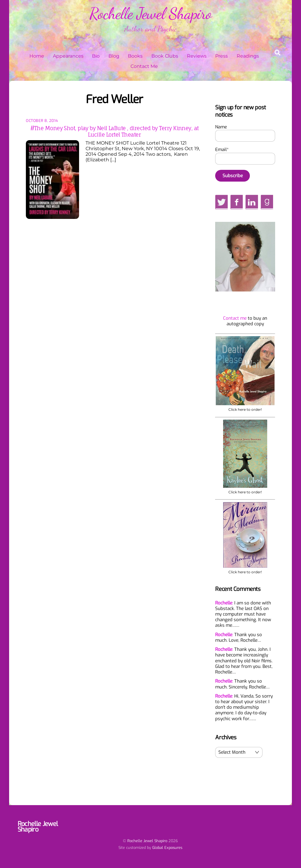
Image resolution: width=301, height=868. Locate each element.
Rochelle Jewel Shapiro (147, 841)
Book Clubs (165, 56)
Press (221, 56)
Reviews (197, 56)
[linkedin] (252, 202)
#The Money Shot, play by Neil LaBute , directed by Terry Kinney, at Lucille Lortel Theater (114, 131)
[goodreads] (267, 202)
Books (135, 56)
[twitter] (221, 202)
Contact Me (144, 66)
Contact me (235, 318)
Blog (114, 56)
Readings (248, 56)
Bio (96, 56)
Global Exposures (167, 848)
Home (37, 56)
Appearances (68, 56)
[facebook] (237, 202)
